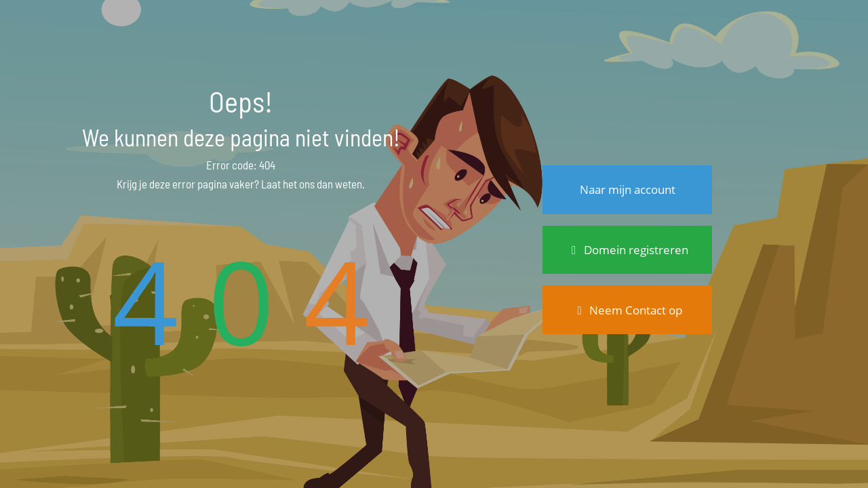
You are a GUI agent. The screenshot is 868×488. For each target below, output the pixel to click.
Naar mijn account (628, 189)
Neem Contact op (628, 310)
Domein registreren (627, 250)
